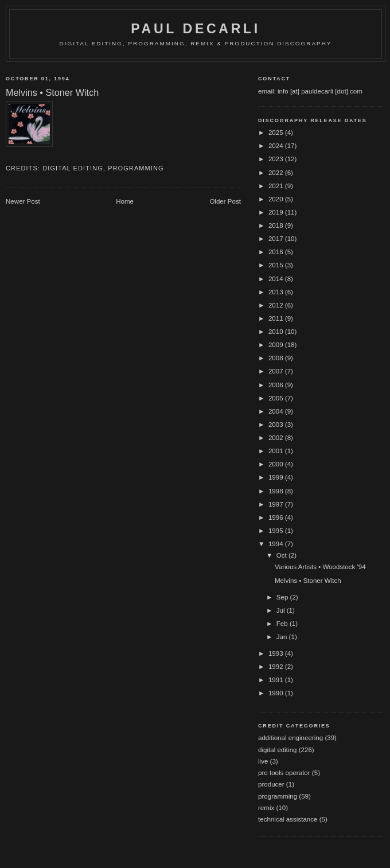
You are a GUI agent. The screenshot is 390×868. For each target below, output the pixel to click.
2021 (277, 186)
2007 (277, 371)
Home (125, 201)
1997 (277, 504)
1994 (277, 544)
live (263, 761)
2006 (277, 385)
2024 (277, 146)
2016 (277, 252)
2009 (277, 345)
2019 (277, 212)
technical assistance (288, 819)
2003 (277, 425)
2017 (277, 239)
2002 (277, 438)
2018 (277, 225)
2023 (277, 159)
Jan (283, 637)
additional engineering (290, 738)
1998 (277, 491)
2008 (277, 358)
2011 (277, 318)
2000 (277, 464)
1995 (277, 531)
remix (266, 808)
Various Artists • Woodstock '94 (320, 567)
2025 (277, 133)
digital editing (73, 168)
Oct (282, 555)
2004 (277, 411)
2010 (277, 332)
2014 (277, 279)
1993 (277, 653)
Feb (283, 624)
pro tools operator (284, 773)
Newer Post (23, 201)
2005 (277, 398)
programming (136, 168)
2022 (277, 173)
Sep (283, 597)
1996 (277, 517)
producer (271, 784)
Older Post (225, 201)
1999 (277, 477)
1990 (277, 693)
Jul (282, 610)
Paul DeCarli (196, 29)
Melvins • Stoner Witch (308, 581)
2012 (277, 305)
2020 (277, 199)
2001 (277, 451)
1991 (277, 680)
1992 (277, 667)
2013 (277, 292)
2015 (277, 265)
